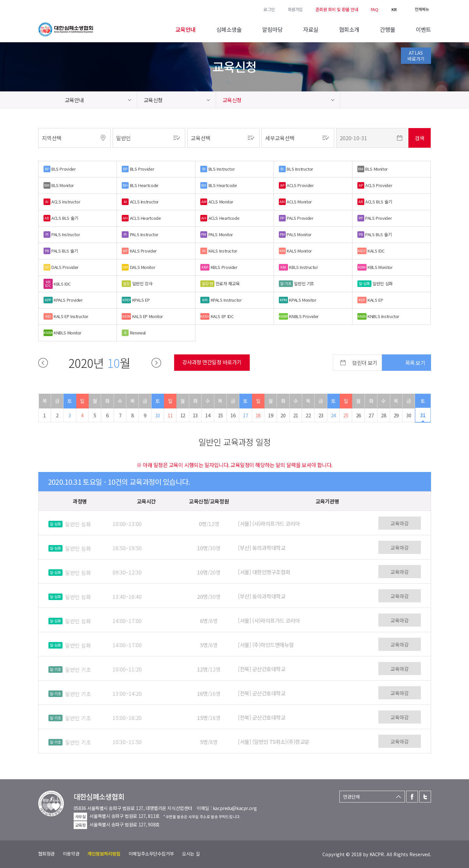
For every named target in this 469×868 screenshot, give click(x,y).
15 (220, 415)
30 (409, 415)
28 (383, 415)
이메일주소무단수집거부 (151, 854)
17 (245, 415)
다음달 (156, 363)
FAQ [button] (375, 9)
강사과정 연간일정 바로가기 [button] (212, 362)
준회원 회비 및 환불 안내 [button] (337, 9)
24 (333, 415)
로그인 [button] (269, 9)
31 (423, 415)
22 (308, 415)
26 (359, 415)
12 (183, 415)
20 (283, 415)
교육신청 (153, 100)
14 (208, 415)
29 (396, 415)
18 (258, 415)
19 (271, 415)
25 (346, 415)
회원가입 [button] (295, 9)
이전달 (43, 363)
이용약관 (71, 854)
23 (321, 415)
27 (371, 415)
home (48, 100)
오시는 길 (191, 854)
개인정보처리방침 (104, 854)
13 (195, 415)
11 (170, 415)
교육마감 (400, 523)
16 (233, 415)
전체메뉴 (422, 9)
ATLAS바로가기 (416, 56)
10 (158, 415)
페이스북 (42, 9)
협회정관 (46, 854)
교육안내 (74, 100)
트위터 (51, 9)
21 (296, 415)
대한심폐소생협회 (66, 29)
